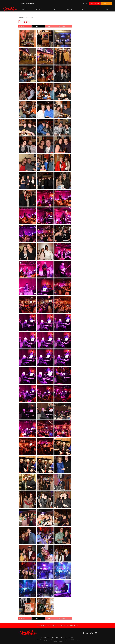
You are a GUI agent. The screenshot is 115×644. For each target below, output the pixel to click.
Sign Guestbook (95, 3)
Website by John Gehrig (57, 641)
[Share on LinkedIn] (65, 26)
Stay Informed (106, 3)
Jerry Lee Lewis (10, 9)
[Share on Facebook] (25, 26)
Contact (85, 3)
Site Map (63, 638)
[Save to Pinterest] (52, 26)
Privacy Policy (56, 638)
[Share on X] (38, 26)
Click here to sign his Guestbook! (67, 626)
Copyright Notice (46, 638)
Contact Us (71, 638)
